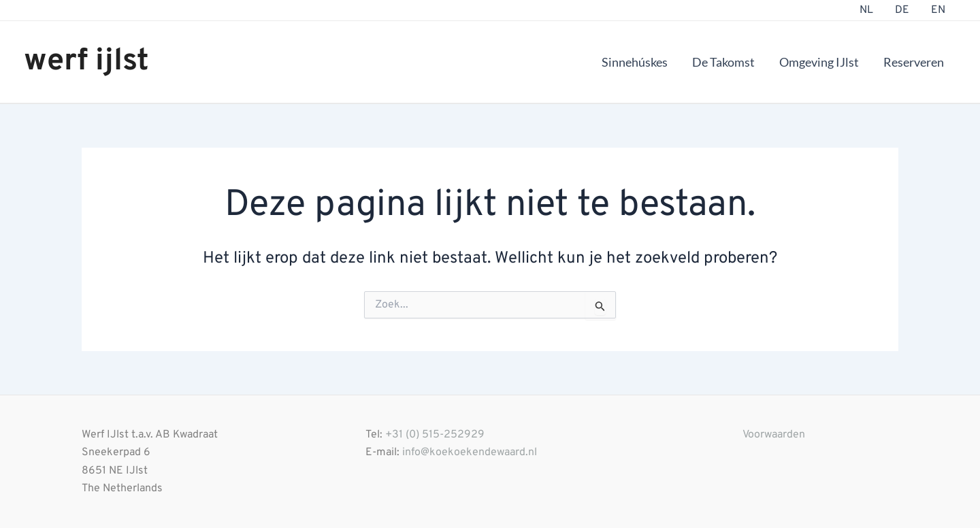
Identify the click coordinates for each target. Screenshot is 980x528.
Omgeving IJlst (819, 62)
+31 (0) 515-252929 (435, 435)
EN (938, 10)
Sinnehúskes (635, 62)
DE (902, 10)
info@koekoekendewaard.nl (470, 452)
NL (866, 10)
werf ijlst (86, 62)
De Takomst (723, 62)
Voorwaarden (774, 435)
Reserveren (914, 62)
